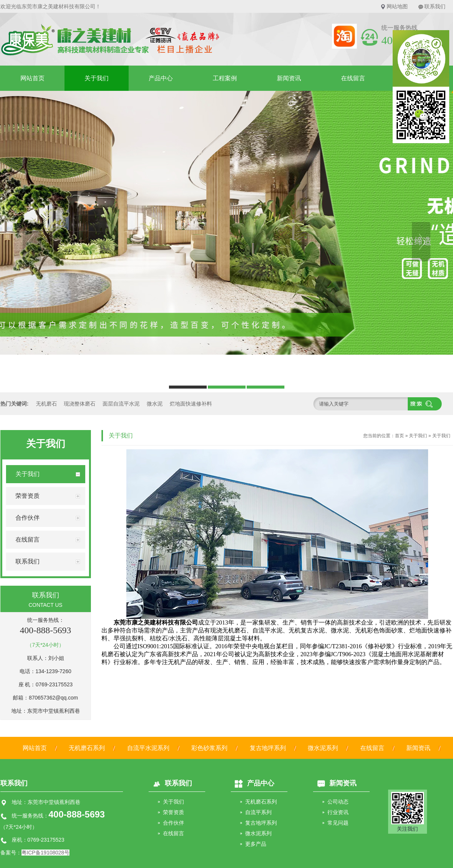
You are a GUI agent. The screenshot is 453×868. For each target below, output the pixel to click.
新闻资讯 (289, 78)
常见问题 (338, 823)
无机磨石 (46, 404)
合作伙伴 (174, 823)
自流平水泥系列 (148, 748)
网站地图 (397, 6)
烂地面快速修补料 (191, 404)
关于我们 (97, 78)
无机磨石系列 (87, 748)
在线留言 (353, 78)
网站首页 (32, 78)
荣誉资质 (174, 812)
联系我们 (435, 6)
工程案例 (225, 78)
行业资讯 (338, 812)
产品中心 (161, 78)
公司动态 (338, 802)
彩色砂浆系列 (209, 748)
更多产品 (256, 844)
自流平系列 (258, 812)
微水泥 (155, 404)
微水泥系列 (323, 748)
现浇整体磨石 (80, 404)
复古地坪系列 (268, 748)
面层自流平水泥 (121, 404)
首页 (399, 436)
